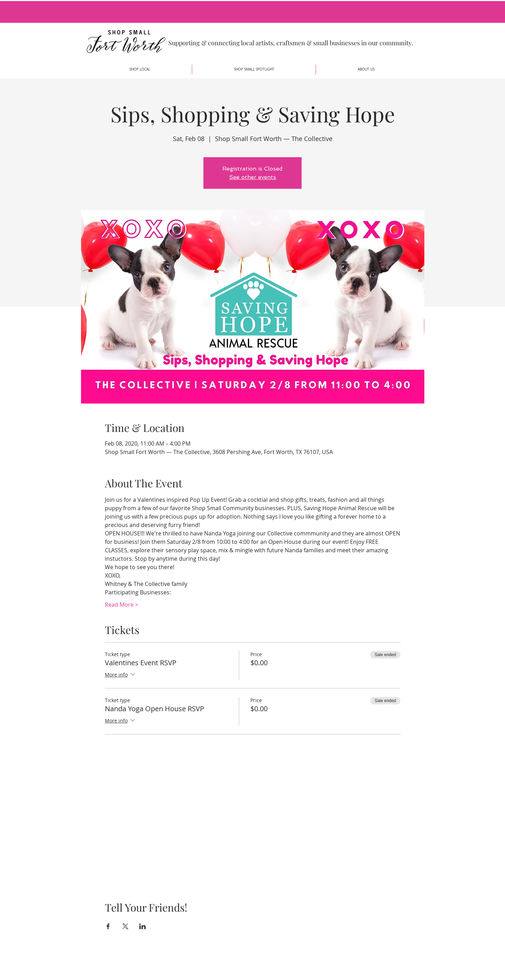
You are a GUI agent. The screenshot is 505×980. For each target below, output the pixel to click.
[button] (140, 69)
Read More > (122, 605)
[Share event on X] (125, 926)
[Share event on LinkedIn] (143, 926)
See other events (252, 177)
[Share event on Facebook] (108, 926)
